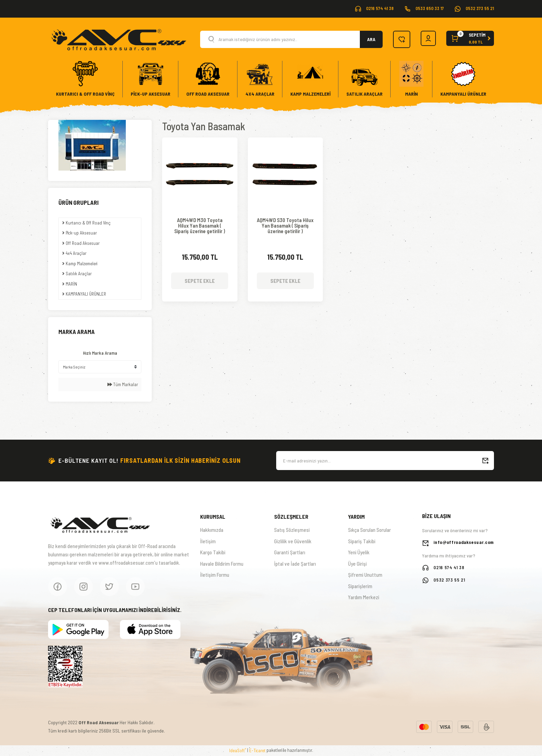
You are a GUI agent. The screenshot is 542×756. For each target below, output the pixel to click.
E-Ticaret (257, 750)
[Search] (289, 39)
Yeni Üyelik (359, 552)
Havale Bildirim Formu (222, 564)
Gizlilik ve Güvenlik (293, 541)
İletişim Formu (215, 575)
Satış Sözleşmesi (292, 530)
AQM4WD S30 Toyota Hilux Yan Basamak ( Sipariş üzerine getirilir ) (285, 225)
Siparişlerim (360, 586)
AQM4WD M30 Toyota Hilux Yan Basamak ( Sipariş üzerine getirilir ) (200, 225)
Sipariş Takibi (362, 541)
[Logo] (118, 39)
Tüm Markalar (123, 384)
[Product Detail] (200, 148)
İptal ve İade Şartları (295, 564)
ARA (367, 39)
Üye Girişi (357, 564)
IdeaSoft (238, 750)
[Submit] (485, 461)
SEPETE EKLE (200, 279)
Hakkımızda (212, 530)
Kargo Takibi (213, 552)
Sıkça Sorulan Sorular (370, 530)
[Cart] (469, 39)
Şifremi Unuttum (365, 575)
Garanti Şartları (290, 552)
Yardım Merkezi (364, 597)
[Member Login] (426, 39)
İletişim (208, 541)
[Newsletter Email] (385, 461)
